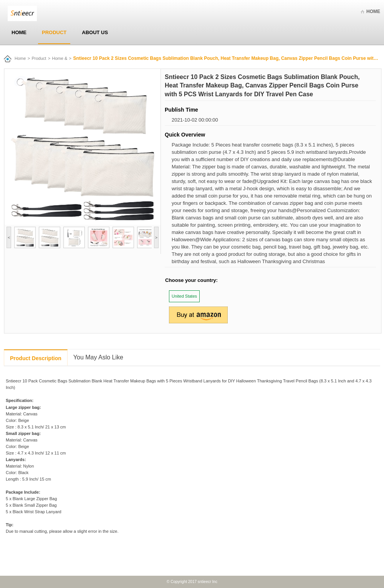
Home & (60, 58)
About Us (95, 32)
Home (373, 12)
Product (54, 32)
